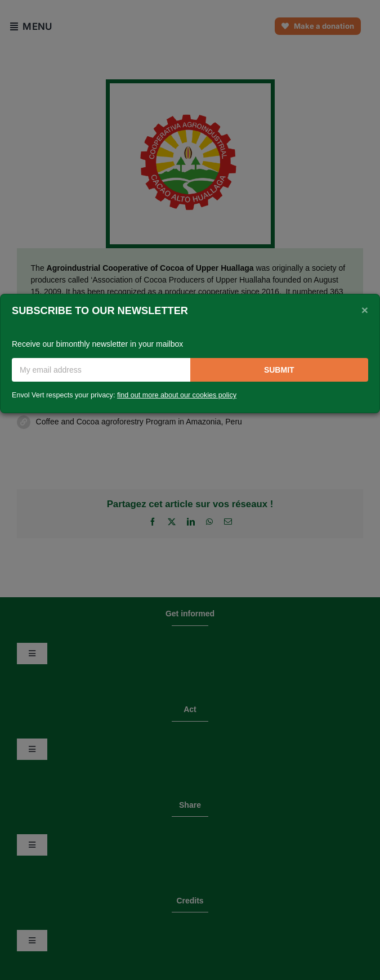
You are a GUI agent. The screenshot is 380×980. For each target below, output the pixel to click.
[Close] (365, 310)
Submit (279, 370)
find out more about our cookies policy (177, 395)
